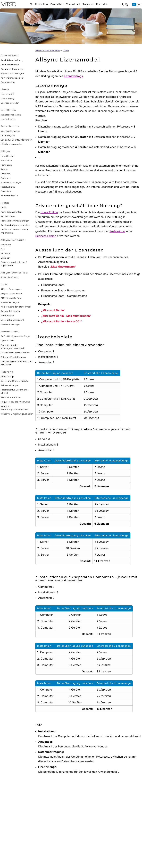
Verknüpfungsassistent (12, 320)
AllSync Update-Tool (11, 298)
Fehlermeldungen (10, 385)
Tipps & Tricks (8, 341)
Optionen (6, 178)
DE (134, 4)
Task (3, 249)
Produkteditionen (10, 65)
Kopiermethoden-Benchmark (16, 307)
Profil (3, 208)
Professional (117, 231)
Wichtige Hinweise (10, 131)
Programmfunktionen (12, 69)
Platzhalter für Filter (11, 397)
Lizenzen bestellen (10, 103)
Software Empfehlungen (13, 357)
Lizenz (66, 50)
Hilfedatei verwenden (12, 144)
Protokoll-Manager (10, 311)
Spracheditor (7, 316)
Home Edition (49, 212)
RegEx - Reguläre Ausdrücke (15, 402)
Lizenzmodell (7, 94)
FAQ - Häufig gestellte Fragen (16, 336)
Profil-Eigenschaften (11, 212)
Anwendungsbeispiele (12, 78)
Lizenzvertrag (8, 98)
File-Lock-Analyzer (10, 302)
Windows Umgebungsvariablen (17, 414)
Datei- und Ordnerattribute (15, 381)
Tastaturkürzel (8, 187)
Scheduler (6, 245)
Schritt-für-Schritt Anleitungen (16, 140)
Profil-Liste (6, 165)
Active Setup (7, 377)
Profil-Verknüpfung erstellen (15, 225)
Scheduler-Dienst (10, 277)
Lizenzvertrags (73, 76)
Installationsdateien (11, 115)
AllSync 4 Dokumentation (48, 50)
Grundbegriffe (8, 135)
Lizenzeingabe (8, 119)
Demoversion (8, 82)
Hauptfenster (7, 156)
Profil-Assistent (9, 216)
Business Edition (46, 236)
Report (4, 169)
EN (139, 4)
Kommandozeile (9, 196)
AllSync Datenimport (11, 294)
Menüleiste (6, 160)
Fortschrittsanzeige (11, 182)
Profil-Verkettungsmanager (15, 221)
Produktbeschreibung (12, 60)
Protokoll (5, 174)
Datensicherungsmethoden (15, 353)
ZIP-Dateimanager (10, 324)
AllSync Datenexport (11, 289)
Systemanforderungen (12, 73)
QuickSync (6, 191)
